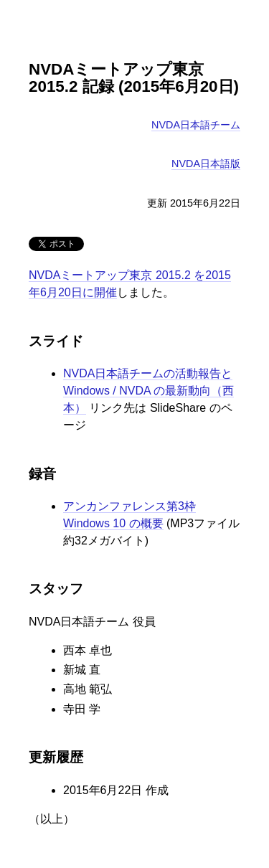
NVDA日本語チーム (196, 125)
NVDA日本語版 (206, 164)
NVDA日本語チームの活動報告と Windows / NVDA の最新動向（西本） (148, 391)
